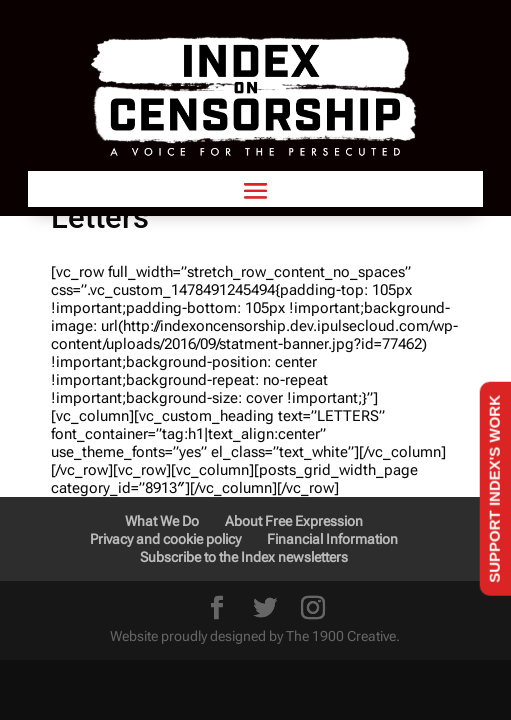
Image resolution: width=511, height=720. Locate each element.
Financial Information (332, 539)
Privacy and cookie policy (165, 539)
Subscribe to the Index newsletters (244, 557)
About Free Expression (294, 521)
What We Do (162, 521)
